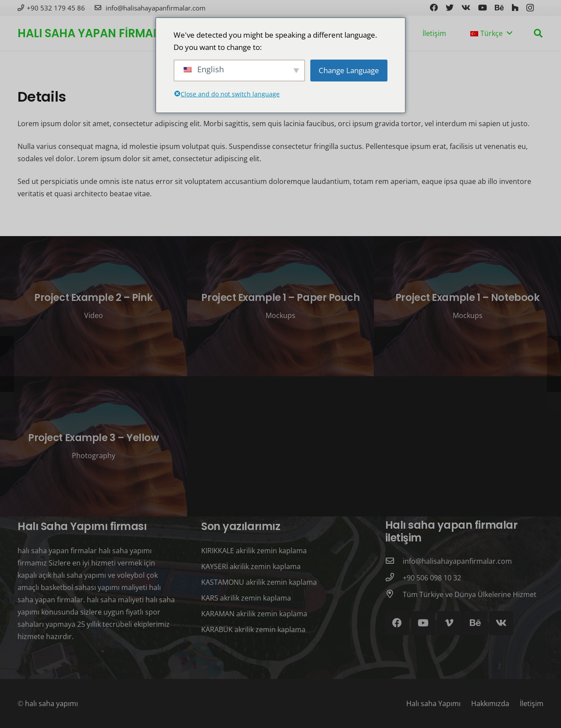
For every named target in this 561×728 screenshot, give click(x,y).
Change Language (349, 70)
